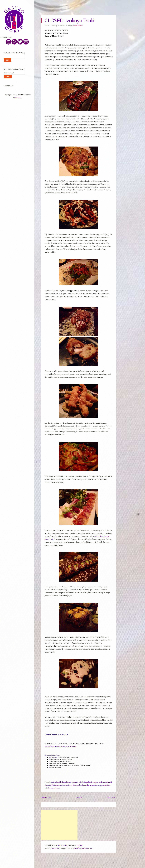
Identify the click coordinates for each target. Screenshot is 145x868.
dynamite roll (76, 782)
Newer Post (46, 797)
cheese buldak (66, 782)
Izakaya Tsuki (87, 782)
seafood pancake (83, 785)
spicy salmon (94, 785)
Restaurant (56, 785)
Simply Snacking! (10, 64)
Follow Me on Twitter (12, 73)
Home (79, 797)
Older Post (111, 797)
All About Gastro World (13, 38)
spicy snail (103, 785)
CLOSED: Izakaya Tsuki (69, 20)
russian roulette (71, 785)
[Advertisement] (59, 825)
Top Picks (7, 51)
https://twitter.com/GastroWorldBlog (61, 746)
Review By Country (11, 47)
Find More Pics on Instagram (15, 77)
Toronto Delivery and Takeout (15, 42)
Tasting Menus (9, 60)
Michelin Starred (10, 56)
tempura (51, 788)
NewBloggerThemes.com (83, 848)
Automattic (56, 848)
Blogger (18, 149)
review (62, 785)
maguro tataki (97, 782)
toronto (58, 788)
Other (6, 69)
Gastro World (78, 25)
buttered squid (56, 782)
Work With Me (9, 82)
